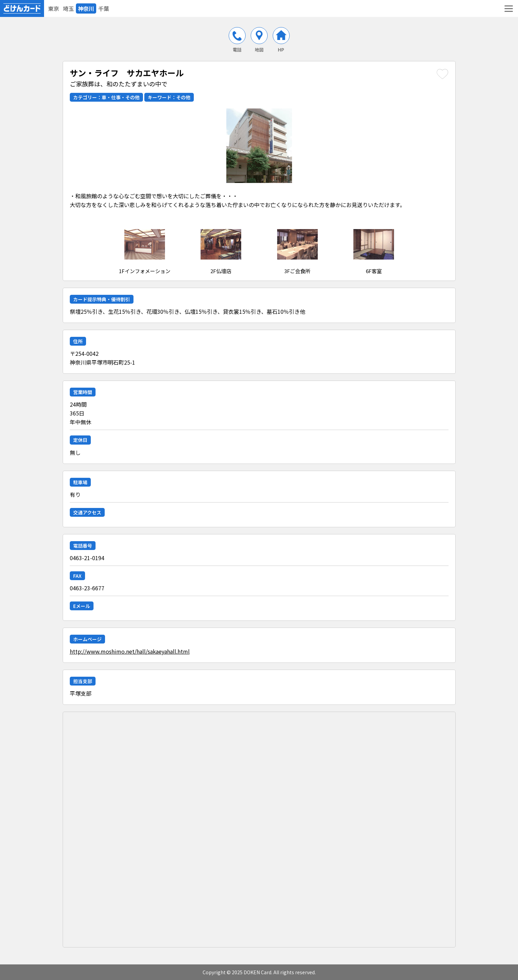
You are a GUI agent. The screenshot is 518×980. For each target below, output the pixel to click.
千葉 (104, 8)
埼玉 (68, 8)
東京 (54, 8)
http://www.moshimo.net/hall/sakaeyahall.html (130, 651)
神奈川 (86, 8)
